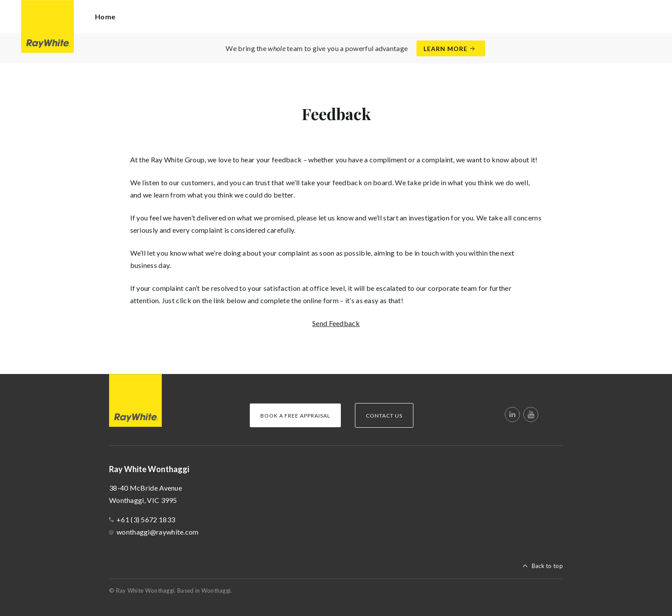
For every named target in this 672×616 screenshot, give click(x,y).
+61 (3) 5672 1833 (146, 519)
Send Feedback (336, 323)
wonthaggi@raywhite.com (158, 532)
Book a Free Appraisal (295, 416)
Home (105, 16)
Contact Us (384, 416)
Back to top (547, 566)
